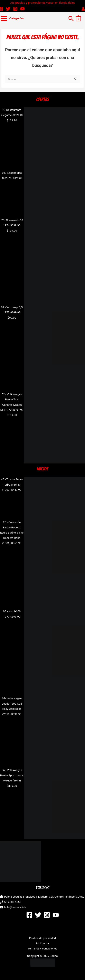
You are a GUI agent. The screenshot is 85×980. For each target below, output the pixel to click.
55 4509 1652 (13, 902)
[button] (71, 18)
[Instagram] (15, 9)
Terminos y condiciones (42, 948)
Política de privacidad (42, 938)
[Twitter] (8, 9)
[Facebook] (29, 915)
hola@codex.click (15, 907)
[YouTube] (22, 9)
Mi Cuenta (42, 943)
